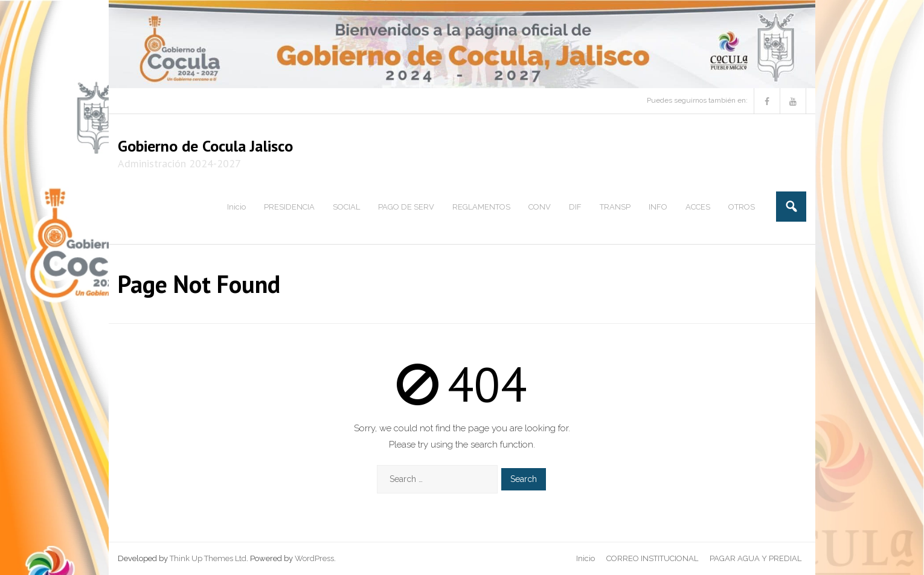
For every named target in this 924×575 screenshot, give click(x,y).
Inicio (586, 558)
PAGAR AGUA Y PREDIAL (756, 558)
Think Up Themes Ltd (208, 558)
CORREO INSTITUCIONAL (652, 558)
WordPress (314, 558)
